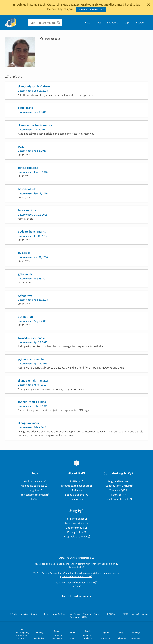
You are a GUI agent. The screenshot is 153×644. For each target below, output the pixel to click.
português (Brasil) (59, 614)
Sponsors (112, 23)
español (25, 614)
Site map (76, 586)
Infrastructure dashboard (75, 486)
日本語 (45, 614)
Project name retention (33, 495)
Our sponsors (76, 499)
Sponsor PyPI (119, 495)
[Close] (149, 5)
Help (87, 23)
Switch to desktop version (76, 596)
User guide (33, 490)
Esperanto (74, 617)
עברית (145, 614)
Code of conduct (75, 528)
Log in (127, 23)
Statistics (77, 490)
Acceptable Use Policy (75, 537)
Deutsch (97, 614)
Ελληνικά (87, 614)
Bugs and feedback (119, 481)
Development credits (117, 499)
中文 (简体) (109, 614)
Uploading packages (33, 486)
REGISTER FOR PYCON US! (90, 9)
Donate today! (76, 567)
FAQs (34, 499)
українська (75, 614)
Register (141, 23)
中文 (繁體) (123, 614)
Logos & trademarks (77, 495)
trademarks (108, 573)
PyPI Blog (75, 481)
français (35, 614)
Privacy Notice (75, 532)
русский (135, 614)
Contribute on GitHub (118, 486)
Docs (98, 23)
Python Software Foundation (75, 576)
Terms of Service (75, 519)
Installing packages (33, 481)
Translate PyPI (117, 490)
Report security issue (76, 523)
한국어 (85, 617)
